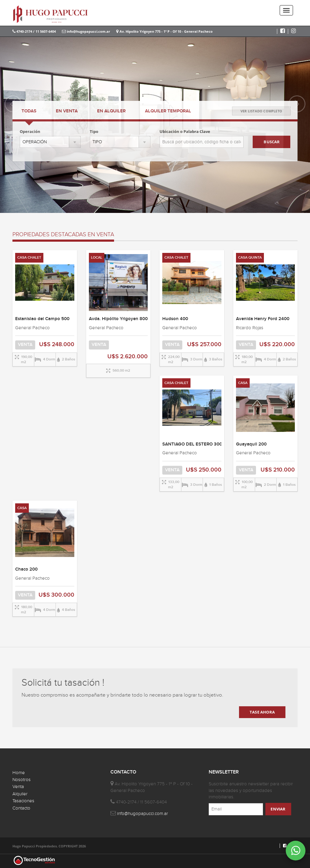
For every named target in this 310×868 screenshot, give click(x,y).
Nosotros (22, 780)
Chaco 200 (26, 569)
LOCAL (97, 258)
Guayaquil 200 (251, 444)
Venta (18, 787)
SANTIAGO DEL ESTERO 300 (192, 444)
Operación (30, 131)
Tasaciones (23, 801)
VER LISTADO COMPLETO (261, 111)
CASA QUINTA (250, 258)
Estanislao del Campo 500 (42, 319)
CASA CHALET (29, 258)
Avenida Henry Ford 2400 (263, 319)
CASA (243, 383)
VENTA (67, 111)
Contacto (21, 808)
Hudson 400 (175, 319)
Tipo (94, 131)
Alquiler (20, 794)
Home (19, 773)
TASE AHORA (262, 712)
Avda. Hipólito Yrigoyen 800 (118, 319)
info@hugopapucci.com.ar (86, 31)
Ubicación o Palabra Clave (185, 131)
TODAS (29, 111)
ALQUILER (111, 111)
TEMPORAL (168, 111)
